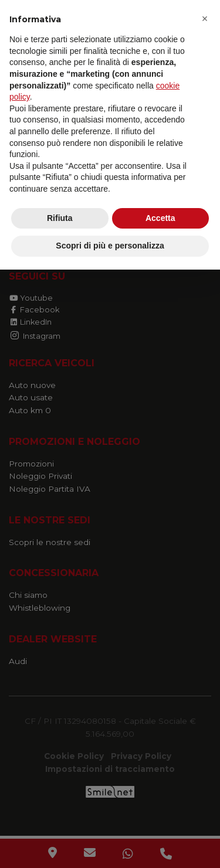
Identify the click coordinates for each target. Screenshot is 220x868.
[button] (205, 19)
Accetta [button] (160, 218)
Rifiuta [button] (60, 218)
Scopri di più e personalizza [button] (110, 246)
